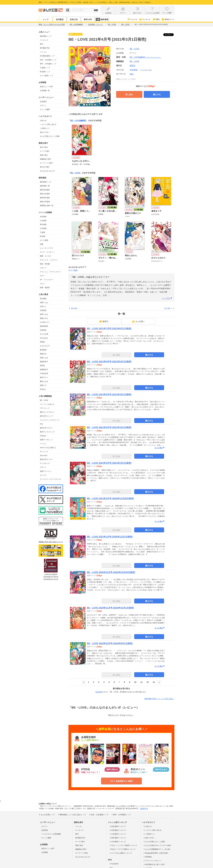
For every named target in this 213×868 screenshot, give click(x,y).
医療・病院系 (45, 288)
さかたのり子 (45, 346)
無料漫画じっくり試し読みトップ (72, 815)
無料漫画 (102, 19)
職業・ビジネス (46, 256)
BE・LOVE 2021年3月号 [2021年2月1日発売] (109, 463)
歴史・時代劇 (45, 264)
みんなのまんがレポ (47, 171)
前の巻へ (75, 308)
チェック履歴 (45, 109)
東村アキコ (44, 377)
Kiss (41, 424)
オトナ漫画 (44, 240)
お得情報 (45, 852)
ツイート (170, 35)
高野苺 (42, 366)
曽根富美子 (44, 362)
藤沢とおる (44, 381)
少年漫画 (43, 228)
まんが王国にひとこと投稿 (50, 136)
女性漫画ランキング (118, 830)
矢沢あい (43, 389)
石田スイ (43, 306)
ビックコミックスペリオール (51, 479)
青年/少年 (88, 19)
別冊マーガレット (46, 440)
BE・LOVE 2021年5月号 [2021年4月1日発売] (109, 395)
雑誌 (132, 74)
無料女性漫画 (45, 190)
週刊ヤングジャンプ (47, 432)
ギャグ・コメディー (47, 252)
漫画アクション (46, 471)
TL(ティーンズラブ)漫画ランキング (123, 845)
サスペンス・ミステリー (49, 260)
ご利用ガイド (45, 128)
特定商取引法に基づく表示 (154, 864)
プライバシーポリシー (152, 861)
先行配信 (60, 19)
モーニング (44, 452)
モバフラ (43, 475)
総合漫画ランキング (118, 826)
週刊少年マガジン (46, 428)
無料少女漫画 (45, 194)
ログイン (43, 106)
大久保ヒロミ (45, 322)
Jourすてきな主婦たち (48, 448)
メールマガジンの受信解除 (51, 834)
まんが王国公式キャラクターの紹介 (157, 845)
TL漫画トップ (45, 68)
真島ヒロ (43, 385)
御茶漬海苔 (44, 326)
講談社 (133, 66)
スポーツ (43, 268)
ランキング (145, 19)
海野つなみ (44, 314)
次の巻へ (168, 308)
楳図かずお (44, 318)
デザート (43, 467)
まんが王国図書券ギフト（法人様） (157, 849)
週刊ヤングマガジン (47, 412)
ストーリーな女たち (47, 404)
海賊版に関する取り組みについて (51, 542)
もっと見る (167, 298)
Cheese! (43, 436)
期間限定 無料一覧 (47, 206)
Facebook (114, 864)
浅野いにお (44, 303)
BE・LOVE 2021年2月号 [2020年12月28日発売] (110, 499)
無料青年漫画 (45, 198)
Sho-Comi (44, 455)
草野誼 (42, 342)
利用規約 (147, 857)
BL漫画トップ (45, 72)
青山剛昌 (43, 299)
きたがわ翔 (44, 334)
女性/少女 (74, 19)
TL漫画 (43, 232)
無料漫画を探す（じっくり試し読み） (159, 699)
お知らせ (43, 120)
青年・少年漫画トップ (48, 64)
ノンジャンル (146, 70)
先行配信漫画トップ (47, 56)
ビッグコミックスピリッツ (50, 420)
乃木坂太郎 (44, 373)
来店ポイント (168, 19)
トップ (46, 19)
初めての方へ (45, 132)
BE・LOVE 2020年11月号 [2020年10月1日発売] (110, 608)
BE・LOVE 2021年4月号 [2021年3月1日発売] (109, 427)
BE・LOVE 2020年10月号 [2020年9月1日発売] (110, 643)
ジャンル (132, 19)
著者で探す (44, 155)
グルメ (42, 284)
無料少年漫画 (45, 202)
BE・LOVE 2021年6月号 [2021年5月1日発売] (109, 362)
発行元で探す (45, 167)
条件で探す (44, 147)
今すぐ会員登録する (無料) (121, 781)
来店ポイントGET (47, 87)
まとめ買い (138, 321)
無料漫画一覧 (45, 186)
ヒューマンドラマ (46, 248)
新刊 (156, 19)
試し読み (129, 94)
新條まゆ (43, 354)
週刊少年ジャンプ (46, 416)
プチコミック (45, 408)
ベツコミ (43, 444)
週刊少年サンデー (46, 459)
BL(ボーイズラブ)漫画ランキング (122, 849)
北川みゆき (44, 338)
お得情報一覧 (45, 91)
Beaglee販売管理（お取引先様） (156, 853)
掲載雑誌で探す (46, 159)
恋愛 (42, 244)
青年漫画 (43, 224)
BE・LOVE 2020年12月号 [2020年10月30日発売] (111, 572)
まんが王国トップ (47, 815)
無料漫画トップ (46, 36)
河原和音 (43, 330)
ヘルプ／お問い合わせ (48, 124)
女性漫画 (43, 217)
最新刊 (104, 321)
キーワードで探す (46, 163)
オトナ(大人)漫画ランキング (121, 853)
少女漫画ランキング (118, 834)
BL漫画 (43, 236)
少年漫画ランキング (118, 842)
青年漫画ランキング (118, 838)
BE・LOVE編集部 (145, 57)
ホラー (42, 276)
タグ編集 (74, 270)
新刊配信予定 (45, 48)
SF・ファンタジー (47, 280)
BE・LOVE (44, 400)
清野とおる (44, 358)
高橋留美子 (44, 370)
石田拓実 (43, 310)
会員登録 (43, 102)
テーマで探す (45, 151)
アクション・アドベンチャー (51, 272)
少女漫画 (43, 221)
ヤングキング (45, 463)
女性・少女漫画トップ (48, 60)
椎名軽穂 (43, 350)
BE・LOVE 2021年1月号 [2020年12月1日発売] (110, 537)
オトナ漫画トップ (46, 76)
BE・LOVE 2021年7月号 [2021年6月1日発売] (109, 329)
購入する (157, 94)
